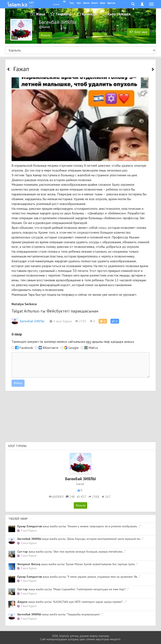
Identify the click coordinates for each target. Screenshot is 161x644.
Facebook (26, 348)
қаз (31, 2)
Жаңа (40, 14)
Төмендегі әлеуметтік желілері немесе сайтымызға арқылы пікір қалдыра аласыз (73, 342)
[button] (115, 321)
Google (73, 348)
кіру (89, 342)
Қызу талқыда (119, 14)
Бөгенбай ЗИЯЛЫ (28, 321)
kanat (80, 484)
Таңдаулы (63, 14)
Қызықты (90, 14)
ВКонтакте (51, 348)
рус (31, 5)
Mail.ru (93, 348)
